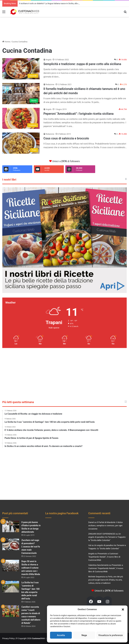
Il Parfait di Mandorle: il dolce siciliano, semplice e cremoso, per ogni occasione (105, 526)
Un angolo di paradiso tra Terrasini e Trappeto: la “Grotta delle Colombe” (107, 537)
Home (6, 42)
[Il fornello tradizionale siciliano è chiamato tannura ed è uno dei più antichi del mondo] (21, 94)
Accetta (61, 635)
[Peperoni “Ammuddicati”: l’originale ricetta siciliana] (21, 118)
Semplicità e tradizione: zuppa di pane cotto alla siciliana (82, 64)
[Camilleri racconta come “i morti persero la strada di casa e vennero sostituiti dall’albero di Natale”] (11, 611)
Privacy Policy (8, 638)
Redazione (50, 85)
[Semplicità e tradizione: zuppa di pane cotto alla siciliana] (21, 69)
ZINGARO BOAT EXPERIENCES (102, 534)
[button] (123, 609)
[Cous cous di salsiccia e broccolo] (21, 143)
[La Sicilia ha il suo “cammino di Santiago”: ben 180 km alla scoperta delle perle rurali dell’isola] (11, 587)
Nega (84, 635)
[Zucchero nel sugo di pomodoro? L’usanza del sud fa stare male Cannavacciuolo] (11, 544)
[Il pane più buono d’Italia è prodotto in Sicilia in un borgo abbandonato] (11, 526)
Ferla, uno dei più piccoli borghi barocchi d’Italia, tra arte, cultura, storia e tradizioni (106, 580)
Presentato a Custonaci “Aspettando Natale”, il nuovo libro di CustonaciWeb (104, 557)
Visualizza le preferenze (110, 635)
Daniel (91, 522)
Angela (49, 60)
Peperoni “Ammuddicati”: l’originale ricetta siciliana (79, 114)
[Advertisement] (65, 27)
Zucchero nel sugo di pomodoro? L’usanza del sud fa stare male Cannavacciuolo (31, 547)
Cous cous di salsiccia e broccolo (66, 138)
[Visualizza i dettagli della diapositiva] (64, 240)
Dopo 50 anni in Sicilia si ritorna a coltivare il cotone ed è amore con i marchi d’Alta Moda (31, 568)
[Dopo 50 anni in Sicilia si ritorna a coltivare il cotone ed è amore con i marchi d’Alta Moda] (11, 566)
